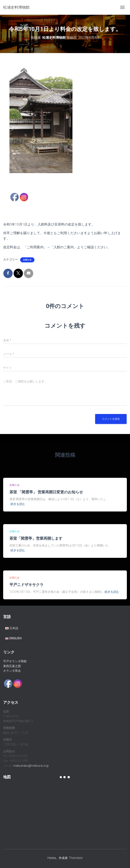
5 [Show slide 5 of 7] (46, 180)
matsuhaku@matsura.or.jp (31, 766)
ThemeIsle (76, 858)
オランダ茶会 (12, 671)
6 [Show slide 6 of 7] (52, 180)
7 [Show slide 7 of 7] (57, 180)
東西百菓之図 (12, 666)
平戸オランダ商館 (15, 661)
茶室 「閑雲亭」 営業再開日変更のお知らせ (46, 492)
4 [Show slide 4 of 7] (41, 180)
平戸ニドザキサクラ (26, 585)
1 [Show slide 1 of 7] (25, 180)
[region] (41, 127)
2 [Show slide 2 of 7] (30, 180)
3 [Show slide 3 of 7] (35, 180)
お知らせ (27, 260)
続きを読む (18, 504)
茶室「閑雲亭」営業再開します (36, 538)
